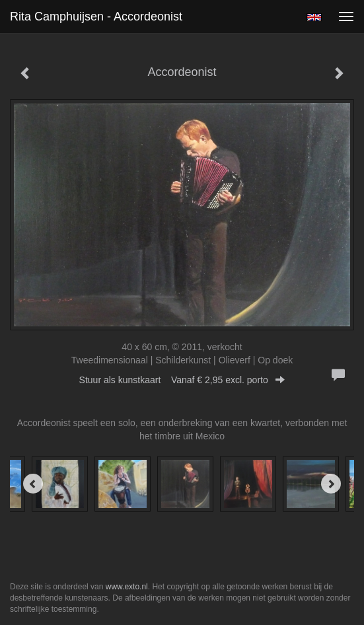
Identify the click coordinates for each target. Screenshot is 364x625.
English (314, 17)
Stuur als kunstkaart (182, 380)
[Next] (331, 484)
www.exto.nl (127, 587)
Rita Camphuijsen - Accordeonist (96, 17)
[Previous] (33, 484)
